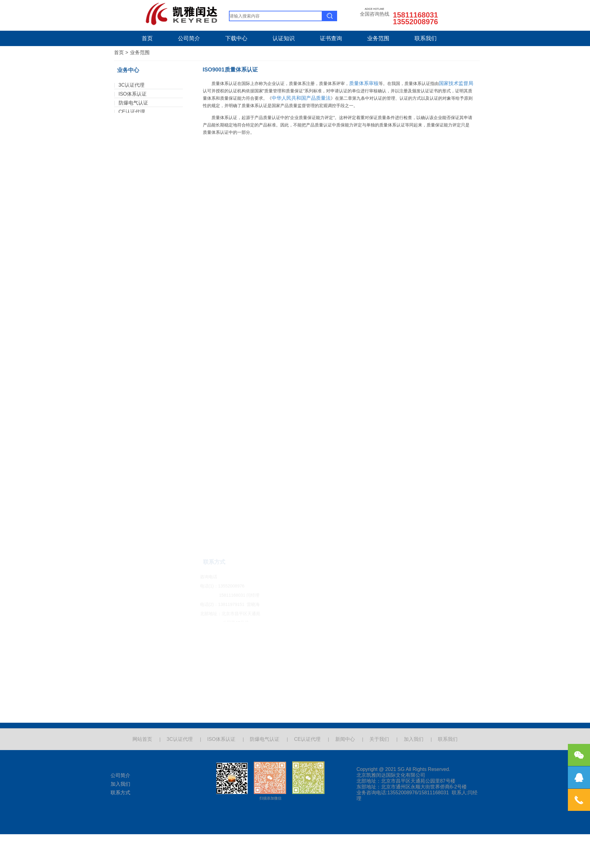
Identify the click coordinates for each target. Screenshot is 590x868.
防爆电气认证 (133, 96)
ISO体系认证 (133, 87)
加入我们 (414, 739)
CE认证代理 (132, 105)
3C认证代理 (132, 78)
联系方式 (120, 793)
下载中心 (236, 38)
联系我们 (426, 38)
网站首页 (142, 739)
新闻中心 (345, 739)
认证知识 (284, 38)
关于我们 (379, 739)
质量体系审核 (364, 16)
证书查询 (331, 38)
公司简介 (189, 38)
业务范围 (378, 38)
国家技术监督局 (456, 16)
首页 (147, 38)
